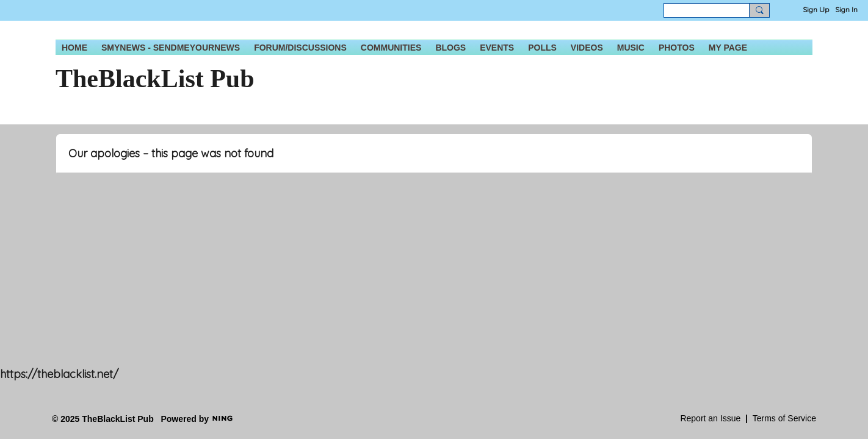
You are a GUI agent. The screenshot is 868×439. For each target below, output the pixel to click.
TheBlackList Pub (155, 79)
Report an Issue (710, 418)
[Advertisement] (366, 284)
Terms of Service (784, 418)
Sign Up (816, 9)
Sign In (846, 9)
